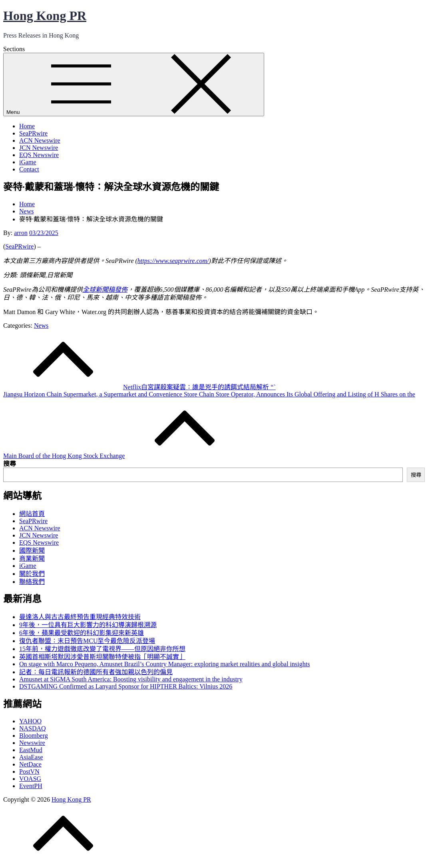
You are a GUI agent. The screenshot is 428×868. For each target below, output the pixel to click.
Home (27, 126)
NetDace (30, 764)
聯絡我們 (32, 582)
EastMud (31, 750)
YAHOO (30, 721)
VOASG (30, 779)
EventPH (31, 786)
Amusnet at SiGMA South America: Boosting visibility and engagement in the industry (131, 679)
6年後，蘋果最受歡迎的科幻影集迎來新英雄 (82, 633)
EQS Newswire (39, 155)
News (41, 325)
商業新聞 (32, 558)
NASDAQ (33, 728)
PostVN (29, 771)
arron (21, 233)
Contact (29, 169)
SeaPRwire (33, 133)
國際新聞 (32, 550)
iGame (28, 162)
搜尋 (10, 464)
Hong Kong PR (45, 16)
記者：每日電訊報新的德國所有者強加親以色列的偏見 (96, 672)
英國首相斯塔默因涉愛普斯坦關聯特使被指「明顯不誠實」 (102, 657)
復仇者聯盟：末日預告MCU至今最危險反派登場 (87, 641)
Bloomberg (34, 736)
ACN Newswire (40, 140)
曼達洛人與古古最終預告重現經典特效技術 (80, 617)
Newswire (32, 743)
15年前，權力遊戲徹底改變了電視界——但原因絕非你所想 (102, 649)
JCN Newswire (39, 148)
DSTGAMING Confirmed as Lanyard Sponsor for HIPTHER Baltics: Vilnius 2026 (126, 686)
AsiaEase (31, 757)
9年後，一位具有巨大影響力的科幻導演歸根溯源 (88, 625)
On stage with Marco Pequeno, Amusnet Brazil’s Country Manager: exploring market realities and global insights (164, 664)
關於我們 (32, 574)
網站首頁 (32, 514)
